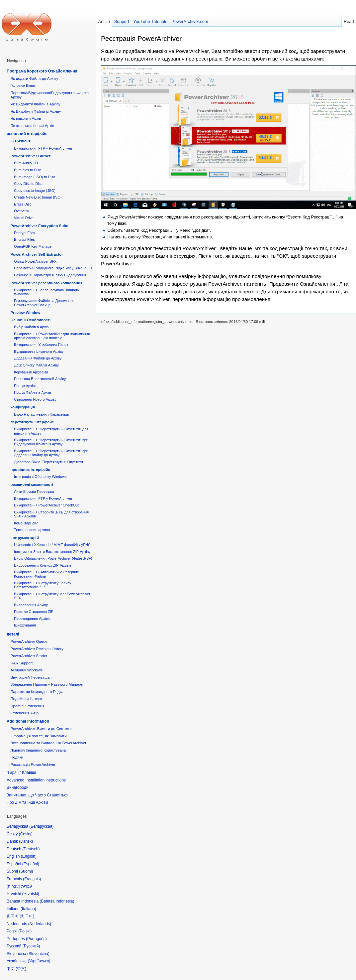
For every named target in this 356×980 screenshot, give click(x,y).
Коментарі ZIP (26, 523)
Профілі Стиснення (27, 706)
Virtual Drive (24, 218)
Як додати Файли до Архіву (34, 78)
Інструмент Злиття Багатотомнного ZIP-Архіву (52, 552)
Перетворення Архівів (32, 619)
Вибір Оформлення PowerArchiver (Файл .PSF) (53, 558)
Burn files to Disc (27, 170)
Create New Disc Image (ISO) (38, 197)
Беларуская (41, 826)
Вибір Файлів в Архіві (32, 327)
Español (31, 864)
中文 (21, 969)
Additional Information (28, 721)
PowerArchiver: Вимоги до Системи (41, 729)
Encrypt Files (24, 239)
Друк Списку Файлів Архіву (36, 365)
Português (36, 939)
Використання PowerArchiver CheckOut (46, 505)
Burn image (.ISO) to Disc (34, 177)
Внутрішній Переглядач (31, 677)
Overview (21, 211)
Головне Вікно (23, 85)
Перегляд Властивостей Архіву (40, 379)
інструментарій (25, 538)
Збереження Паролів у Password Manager (47, 684)
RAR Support (21, 663)
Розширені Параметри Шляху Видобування (50, 275)
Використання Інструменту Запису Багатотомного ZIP (43, 585)
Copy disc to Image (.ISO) (35, 191)
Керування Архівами (31, 372)
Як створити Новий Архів (32, 126)
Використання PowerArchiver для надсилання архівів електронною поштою (52, 336)
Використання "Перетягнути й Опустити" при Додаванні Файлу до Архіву (51, 453)
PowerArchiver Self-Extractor (37, 254)
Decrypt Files (24, 233)
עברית (13, 886)
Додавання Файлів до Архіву (38, 358)
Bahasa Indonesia (57, 901)
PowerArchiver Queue (29, 641)
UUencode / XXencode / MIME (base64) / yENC (52, 545)
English (29, 856)
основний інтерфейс (27, 134)
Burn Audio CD (26, 163)
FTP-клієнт (20, 141)
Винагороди (18, 787)
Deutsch (31, 849)
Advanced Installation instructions (36, 780)
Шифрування (25, 625)
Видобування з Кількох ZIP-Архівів (43, 565)
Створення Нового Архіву (35, 399)
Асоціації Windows (26, 670)
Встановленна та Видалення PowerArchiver (48, 743)
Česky (26, 834)
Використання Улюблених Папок (41, 345)
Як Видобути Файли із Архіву (36, 111)
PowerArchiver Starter (29, 656)
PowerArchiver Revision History (37, 649)
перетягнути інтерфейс (32, 422)
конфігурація (23, 407)
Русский (31, 946)
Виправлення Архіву (31, 605)
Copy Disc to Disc (28, 184)
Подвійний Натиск (26, 699)
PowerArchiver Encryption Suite (39, 226)
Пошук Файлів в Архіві (32, 392)
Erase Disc (23, 204)
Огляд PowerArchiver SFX (35, 261)
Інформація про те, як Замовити (39, 736)
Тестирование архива (32, 530)
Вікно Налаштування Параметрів (41, 414)
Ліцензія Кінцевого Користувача (38, 750)
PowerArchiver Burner (30, 156)
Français (32, 879)
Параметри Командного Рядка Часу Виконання (53, 268)
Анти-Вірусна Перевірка (34, 491)
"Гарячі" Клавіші (21, 772)
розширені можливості (32, 485)
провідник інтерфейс (30, 470)
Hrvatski (31, 894)
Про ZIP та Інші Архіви (27, 802)
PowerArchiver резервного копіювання (46, 283)
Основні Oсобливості (30, 320)
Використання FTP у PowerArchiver (43, 148)
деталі (13, 634)
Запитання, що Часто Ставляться (38, 795)
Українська (39, 961)
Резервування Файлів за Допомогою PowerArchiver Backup (44, 303)
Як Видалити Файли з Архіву (35, 104)
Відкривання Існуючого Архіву (39, 351)
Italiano (28, 909)
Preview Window (25, 313)
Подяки (17, 757)
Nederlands (40, 924)
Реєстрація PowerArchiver (141, 38)
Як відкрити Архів (26, 118)
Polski (25, 931)
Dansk (26, 841)
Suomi (26, 871)
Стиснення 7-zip (24, 713)
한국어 (27, 916)
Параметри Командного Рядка (37, 692)
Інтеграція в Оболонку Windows (40, 477)
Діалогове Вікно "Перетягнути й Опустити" (49, 462)
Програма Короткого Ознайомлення (42, 71)
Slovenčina (38, 954)
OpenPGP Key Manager (33, 246)
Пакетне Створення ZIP (34, 612)
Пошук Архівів (26, 386)
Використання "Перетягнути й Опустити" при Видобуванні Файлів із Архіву (51, 442)
